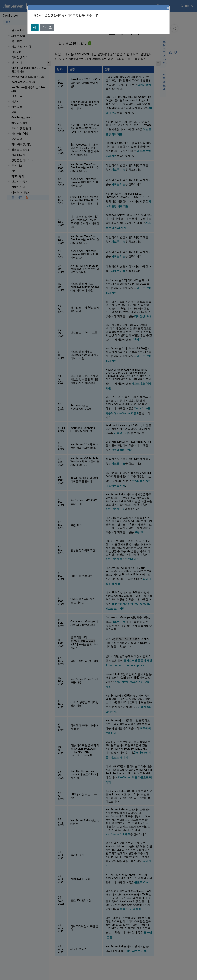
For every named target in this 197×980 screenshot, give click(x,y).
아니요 (47, 27)
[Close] (168, 8)
